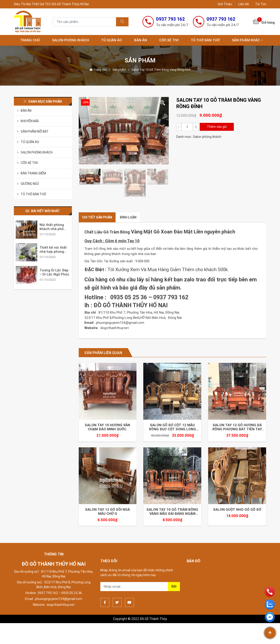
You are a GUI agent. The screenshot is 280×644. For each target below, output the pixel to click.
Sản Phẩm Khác (246, 40)
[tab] (97, 217)
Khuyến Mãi (30, 121)
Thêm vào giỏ (217, 127)
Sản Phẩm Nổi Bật (35, 131)
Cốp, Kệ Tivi (169, 40)
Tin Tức (261, 4)
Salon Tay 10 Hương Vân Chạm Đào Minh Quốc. (107, 429)
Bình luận (128, 217)
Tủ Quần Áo (112, 40)
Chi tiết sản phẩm (97, 217)
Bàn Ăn (141, 40)
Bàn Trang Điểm (33, 173)
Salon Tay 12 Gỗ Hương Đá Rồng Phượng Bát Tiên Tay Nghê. (237, 429)
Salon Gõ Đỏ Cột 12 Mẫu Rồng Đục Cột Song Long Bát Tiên (172, 429)
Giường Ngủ (30, 184)
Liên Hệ (244, 4)
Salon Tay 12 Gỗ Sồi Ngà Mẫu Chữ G (107, 514)
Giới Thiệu (225, 4)
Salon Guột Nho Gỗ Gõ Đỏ (237, 512)
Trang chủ (30, 40)
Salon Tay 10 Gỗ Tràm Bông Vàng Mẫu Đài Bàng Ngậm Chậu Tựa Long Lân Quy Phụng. (172, 514)
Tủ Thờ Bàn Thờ (205, 40)
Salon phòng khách (71, 40)
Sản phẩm (119, 70)
